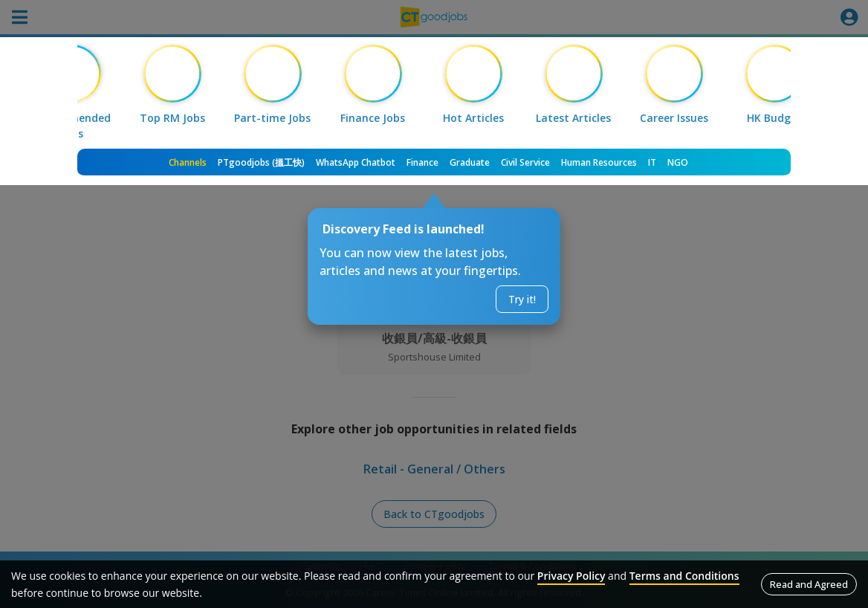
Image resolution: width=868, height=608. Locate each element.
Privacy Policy (571, 576)
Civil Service (525, 162)
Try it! (522, 299)
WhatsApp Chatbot (356, 162)
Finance (422, 162)
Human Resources (599, 162)
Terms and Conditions (684, 576)
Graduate (470, 162)
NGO (678, 162)
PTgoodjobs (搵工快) (261, 162)
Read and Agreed (809, 584)
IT (652, 162)
